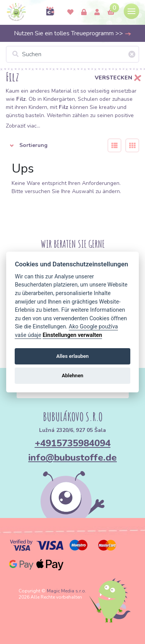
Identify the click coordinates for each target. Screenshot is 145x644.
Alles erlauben (73, 356)
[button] (52, 145)
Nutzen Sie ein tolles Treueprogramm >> (73, 33)
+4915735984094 (73, 443)
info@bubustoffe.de (72, 458)
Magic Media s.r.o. (67, 591)
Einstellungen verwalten (72, 335)
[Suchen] (72, 54)
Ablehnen (73, 376)
